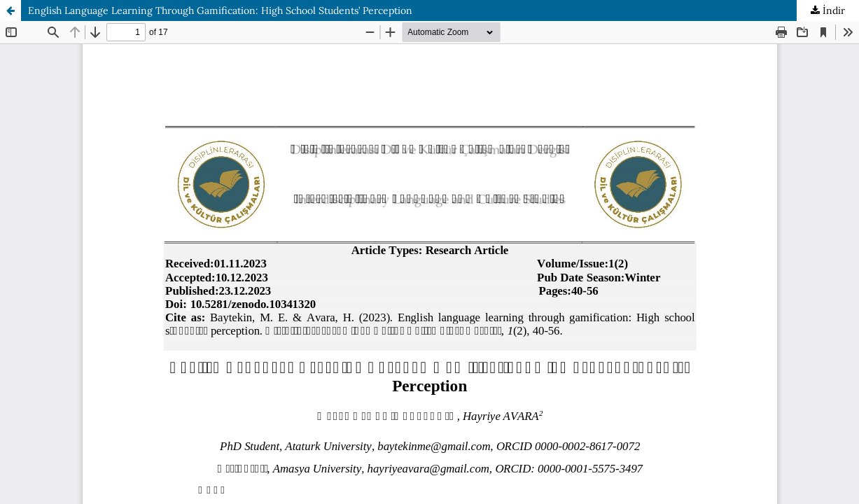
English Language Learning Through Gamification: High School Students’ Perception (220, 10)
